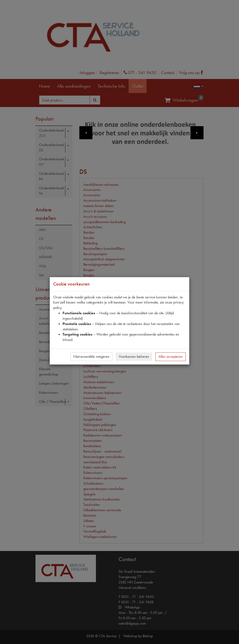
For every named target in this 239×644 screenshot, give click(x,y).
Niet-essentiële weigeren (91, 356)
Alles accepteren (171, 356)
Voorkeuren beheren (134, 356)
